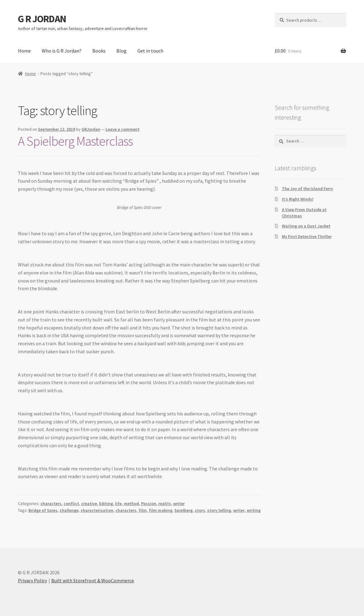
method (131, 503)
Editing (106, 503)
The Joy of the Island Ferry (308, 189)
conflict (71, 503)
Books (99, 51)
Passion (149, 503)
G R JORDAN (42, 19)
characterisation (97, 510)
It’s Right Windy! (298, 199)
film (143, 510)
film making (161, 510)
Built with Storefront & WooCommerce (93, 580)
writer (179, 503)
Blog (121, 51)
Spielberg (184, 510)
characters (51, 503)
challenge (69, 510)
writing (254, 510)
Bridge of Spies (43, 510)
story (200, 510)
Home (24, 51)
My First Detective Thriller (307, 236)
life (118, 503)
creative (89, 503)
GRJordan (91, 129)
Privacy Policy (32, 580)
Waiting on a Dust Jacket (306, 226)
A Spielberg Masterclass (75, 141)
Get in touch (150, 51)
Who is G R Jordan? (62, 51)
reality (165, 503)
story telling (219, 510)
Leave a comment (123, 129)
